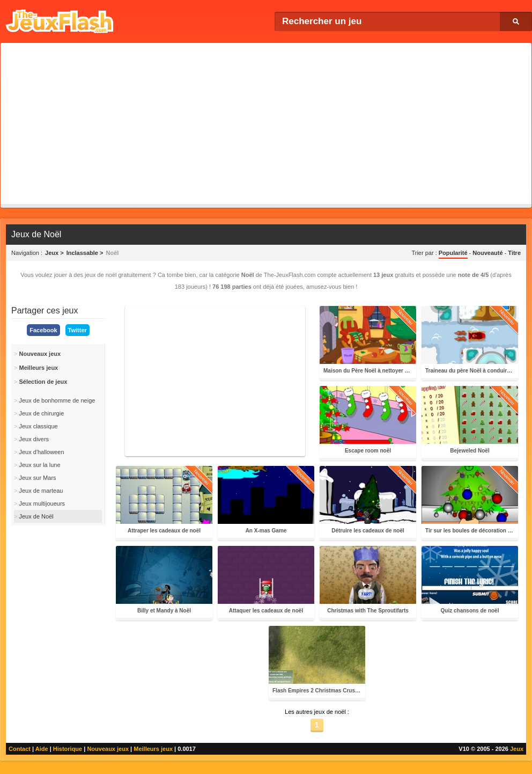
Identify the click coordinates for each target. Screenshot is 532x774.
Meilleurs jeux (153, 749)
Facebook (43, 330)
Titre (514, 253)
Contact (20, 749)
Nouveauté (487, 253)
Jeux (517, 749)
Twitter (77, 330)
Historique (68, 749)
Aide (42, 749)
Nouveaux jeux (108, 749)
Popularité (453, 253)
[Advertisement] (266, 123)
